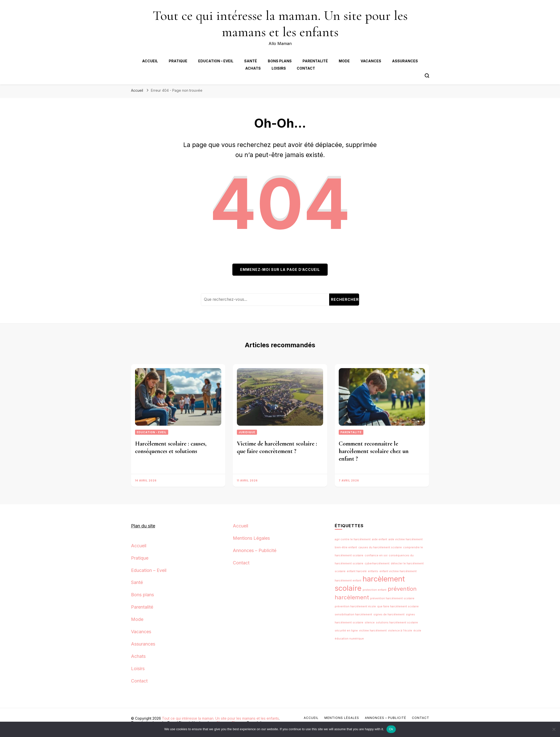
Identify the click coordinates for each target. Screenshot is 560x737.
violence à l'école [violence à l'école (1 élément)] (400, 631)
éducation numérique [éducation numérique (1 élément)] (349, 639)
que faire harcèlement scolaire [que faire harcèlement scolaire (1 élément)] (398, 606)
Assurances (405, 61)
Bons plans (280, 61)
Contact (306, 68)
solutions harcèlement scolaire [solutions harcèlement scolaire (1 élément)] (397, 623)
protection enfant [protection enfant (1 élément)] (375, 590)
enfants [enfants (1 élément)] (373, 571)
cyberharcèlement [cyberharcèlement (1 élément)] (377, 563)
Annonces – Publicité (255, 550)
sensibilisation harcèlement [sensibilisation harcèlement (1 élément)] (353, 615)
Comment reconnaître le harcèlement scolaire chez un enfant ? (374, 451)
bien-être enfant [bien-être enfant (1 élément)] (346, 547)
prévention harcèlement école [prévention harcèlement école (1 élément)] (355, 606)
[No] (554, 729)
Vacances (371, 61)
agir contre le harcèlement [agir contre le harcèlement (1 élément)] (353, 539)
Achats (253, 68)
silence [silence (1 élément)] (370, 623)
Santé (251, 61)
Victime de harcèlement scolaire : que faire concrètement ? (277, 447)
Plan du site (143, 526)
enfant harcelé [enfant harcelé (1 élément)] (357, 571)
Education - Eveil (152, 432)
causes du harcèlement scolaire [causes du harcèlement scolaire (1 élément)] (380, 547)
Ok (391, 729)
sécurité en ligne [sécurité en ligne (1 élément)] (346, 631)
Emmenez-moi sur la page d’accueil (280, 269)
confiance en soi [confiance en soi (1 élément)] (376, 555)
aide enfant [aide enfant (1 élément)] (380, 539)
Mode (344, 61)
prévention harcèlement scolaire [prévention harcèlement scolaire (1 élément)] (392, 598)
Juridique (247, 432)
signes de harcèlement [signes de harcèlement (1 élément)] (389, 615)
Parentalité (315, 61)
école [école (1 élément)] (417, 631)
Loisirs (279, 68)
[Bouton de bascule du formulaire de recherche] (427, 76)
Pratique (178, 61)
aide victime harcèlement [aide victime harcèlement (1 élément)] (406, 539)
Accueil (150, 61)
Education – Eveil (216, 61)
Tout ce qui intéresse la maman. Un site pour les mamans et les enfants (280, 24)
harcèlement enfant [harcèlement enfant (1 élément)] (348, 581)
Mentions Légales (251, 538)
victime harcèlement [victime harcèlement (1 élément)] (373, 631)
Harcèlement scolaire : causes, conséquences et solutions (171, 447)
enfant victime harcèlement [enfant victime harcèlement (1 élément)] (398, 571)
